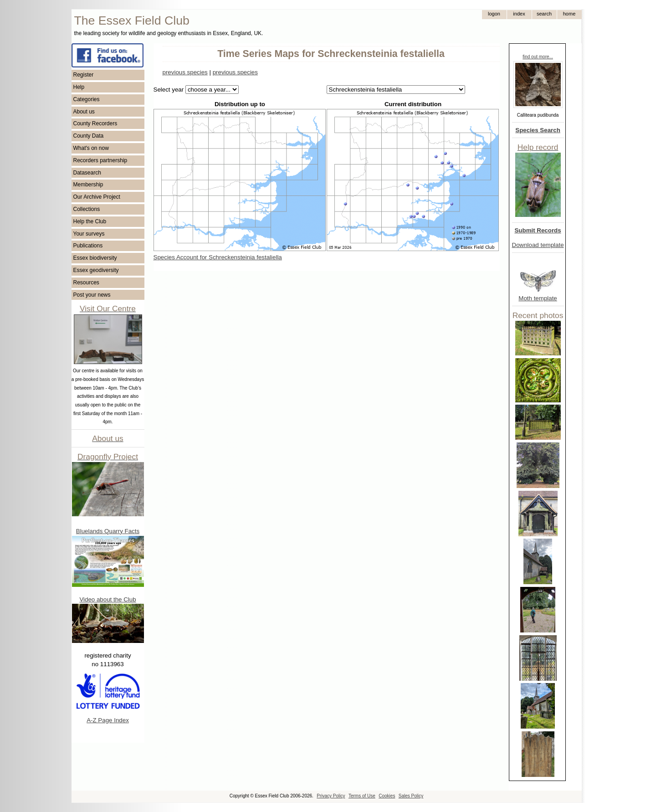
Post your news (92, 295)
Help (79, 87)
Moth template (538, 298)
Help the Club (90, 221)
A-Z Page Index (108, 720)
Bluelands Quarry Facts (108, 531)
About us (84, 112)
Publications (88, 246)
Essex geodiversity (96, 270)
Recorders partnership (100, 160)
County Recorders (95, 123)
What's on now (91, 148)
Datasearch (87, 173)
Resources (86, 283)
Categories (87, 99)
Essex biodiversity (95, 258)
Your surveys (89, 234)
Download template (538, 245)
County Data (89, 136)
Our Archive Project (97, 197)
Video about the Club (108, 599)
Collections (87, 209)
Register (84, 75)
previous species (185, 72)
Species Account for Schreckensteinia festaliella (218, 257)
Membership (88, 185)
